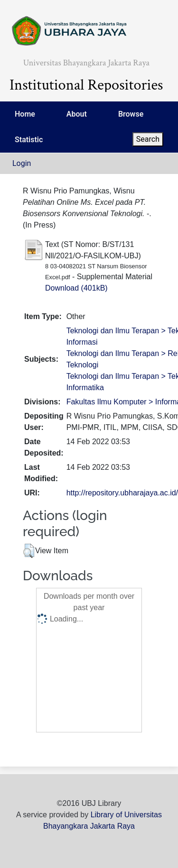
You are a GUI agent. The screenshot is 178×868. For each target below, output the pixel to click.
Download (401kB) (76, 288)
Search (148, 139)
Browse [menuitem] (131, 114)
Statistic (29, 140)
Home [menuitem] (25, 114)
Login (22, 163)
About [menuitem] (77, 114)
